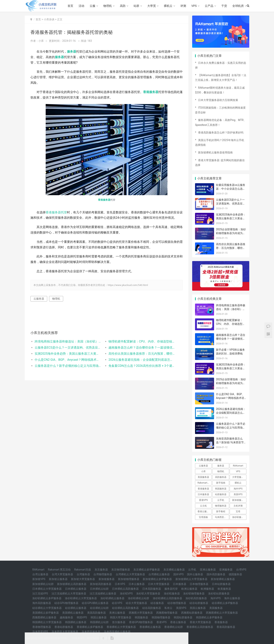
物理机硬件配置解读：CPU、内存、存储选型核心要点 (142, 341)
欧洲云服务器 (189, 589)
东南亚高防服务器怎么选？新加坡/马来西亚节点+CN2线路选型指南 (231, 442)
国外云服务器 (195, 574)
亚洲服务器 (226, 570)
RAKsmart (238, 466)
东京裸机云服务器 (174, 570)
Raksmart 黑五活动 (59, 570)
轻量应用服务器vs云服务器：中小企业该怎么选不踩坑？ (231, 189)
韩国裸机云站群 (99, 622)
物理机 (108, 6)
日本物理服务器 (199, 584)
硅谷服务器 (157, 603)
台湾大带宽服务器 (62, 574)
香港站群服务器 (64, 627)
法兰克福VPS (40, 593)
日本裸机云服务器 (76, 589)
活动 (81, 6)
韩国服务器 (221, 489)
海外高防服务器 (42, 603)
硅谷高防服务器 (152, 608)
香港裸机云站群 (174, 627)
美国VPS (238, 494)
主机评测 (238, 506)
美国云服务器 (198, 608)
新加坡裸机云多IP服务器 (157, 579)
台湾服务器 (83, 574)
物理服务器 (221, 506)
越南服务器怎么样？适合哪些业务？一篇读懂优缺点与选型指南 (142, 348)
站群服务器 (221, 494)
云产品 (209, 6)
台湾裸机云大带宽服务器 (130, 574)
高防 (123, 6)
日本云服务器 (137, 584)
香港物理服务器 (42, 627)
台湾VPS (241, 570)
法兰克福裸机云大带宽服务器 (69, 593)
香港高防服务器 (226, 627)
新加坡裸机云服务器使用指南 (215, 152)
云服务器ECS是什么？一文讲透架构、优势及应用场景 (68, 348)
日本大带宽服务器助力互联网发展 (218, 100)
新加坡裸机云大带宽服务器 (191, 579)
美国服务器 (203, 477)
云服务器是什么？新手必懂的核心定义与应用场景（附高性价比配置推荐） (68, 366)
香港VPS (203, 500)
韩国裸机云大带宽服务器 (47, 622)
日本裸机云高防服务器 (125, 589)
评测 (183, 6)
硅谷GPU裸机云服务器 (95, 603)
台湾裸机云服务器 (159, 574)
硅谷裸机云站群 (99, 608)
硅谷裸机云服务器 (76, 608)
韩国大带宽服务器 (121, 617)
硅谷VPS (117, 603)
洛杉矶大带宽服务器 (148, 593)
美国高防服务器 (96, 613)
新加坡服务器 (239, 500)
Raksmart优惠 (205, 483)
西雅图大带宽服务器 (141, 613)
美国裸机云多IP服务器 (46, 613)
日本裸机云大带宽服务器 (47, 589)
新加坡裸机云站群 (43, 584)
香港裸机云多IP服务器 (90, 627)
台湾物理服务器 (103, 574)
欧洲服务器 (207, 589)
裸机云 (168, 6)
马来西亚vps (221, 517)
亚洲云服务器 (208, 570)
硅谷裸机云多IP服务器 (225, 603)
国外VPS (178, 574)
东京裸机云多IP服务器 (147, 570)
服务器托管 (171, 589)
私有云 (168, 608)
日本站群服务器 (221, 584)
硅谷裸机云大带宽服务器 (47, 608)
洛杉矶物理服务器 (194, 593)
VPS (194, 6)
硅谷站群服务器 (199, 603)
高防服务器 (221, 477)
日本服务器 (203, 494)
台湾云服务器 (40, 574)
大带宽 (152, 6)
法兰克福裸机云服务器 (103, 593)
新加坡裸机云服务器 (223, 579)
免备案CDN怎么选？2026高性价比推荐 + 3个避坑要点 (142, 366)
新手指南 (221, 483)
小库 (203, 471)
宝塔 (238, 511)
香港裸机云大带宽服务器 (121, 627)
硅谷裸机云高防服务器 (125, 608)
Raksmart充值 (83, 570)
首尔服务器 (119, 622)
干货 (224, 6)
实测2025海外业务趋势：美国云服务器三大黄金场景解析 (68, 354)
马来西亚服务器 (91, 632)
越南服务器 (66, 617)
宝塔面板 (203, 517)
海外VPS (238, 489)
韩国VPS (82, 617)
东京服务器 (101, 570)
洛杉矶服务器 (239, 517)
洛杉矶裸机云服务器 (112, 598)
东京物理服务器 (121, 570)
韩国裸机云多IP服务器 (209, 617)
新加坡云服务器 (58, 579)
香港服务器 (151, 92)
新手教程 (221, 511)
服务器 (72, 52)
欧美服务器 (224, 589)
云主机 (203, 506)
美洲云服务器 (117, 613)
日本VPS (120, 584)
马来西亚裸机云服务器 (117, 632)
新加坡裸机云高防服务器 (72, 584)
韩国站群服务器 (183, 617)
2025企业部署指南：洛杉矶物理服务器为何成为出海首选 (231, 233)
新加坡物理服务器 (129, 579)
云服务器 (39, 299)
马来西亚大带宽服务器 (65, 632)
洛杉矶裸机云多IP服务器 (47, 598)
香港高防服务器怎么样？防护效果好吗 (221, 133)
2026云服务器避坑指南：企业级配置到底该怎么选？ (142, 360)
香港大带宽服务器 (200, 622)
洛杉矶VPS (126, 593)
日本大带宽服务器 (159, 584)
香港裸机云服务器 (150, 627)
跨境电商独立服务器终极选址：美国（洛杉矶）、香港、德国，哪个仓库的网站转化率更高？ (68, 341)
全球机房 (238, 6)
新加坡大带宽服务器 (83, 579)
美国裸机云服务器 (73, 613)
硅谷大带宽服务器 (136, 603)
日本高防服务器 (152, 589)
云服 (92, 6)
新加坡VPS (39, 579)
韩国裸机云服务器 (76, 622)
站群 (136, 6)
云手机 (221, 500)
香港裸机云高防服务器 (200, 627)
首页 (70, 6)
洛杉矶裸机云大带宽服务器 (81, 598)
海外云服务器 (232, 598)
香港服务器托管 (56, 212)
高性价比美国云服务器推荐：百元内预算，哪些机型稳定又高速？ (142, 354)
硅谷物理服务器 (177, 603)
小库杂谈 (49, 19)
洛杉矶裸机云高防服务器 (167, 598)
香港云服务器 (204, 511)
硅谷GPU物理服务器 (66, 603)
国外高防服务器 (216, 574)
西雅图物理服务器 (167, 613)
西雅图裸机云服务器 (44, 617)
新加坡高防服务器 (101, 584)
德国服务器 (235, 574)
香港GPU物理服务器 (141, 622)
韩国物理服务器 (161, 617)
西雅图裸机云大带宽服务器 (222, 613)
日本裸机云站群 (99, 589)
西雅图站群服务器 (192, 613)
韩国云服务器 (99, 617)
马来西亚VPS (40, 632)
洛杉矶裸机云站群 (139, 598)
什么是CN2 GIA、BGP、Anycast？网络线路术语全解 (68, 360)
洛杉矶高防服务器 (196, 598)
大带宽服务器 (239, 477)
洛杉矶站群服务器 (219, 593)
